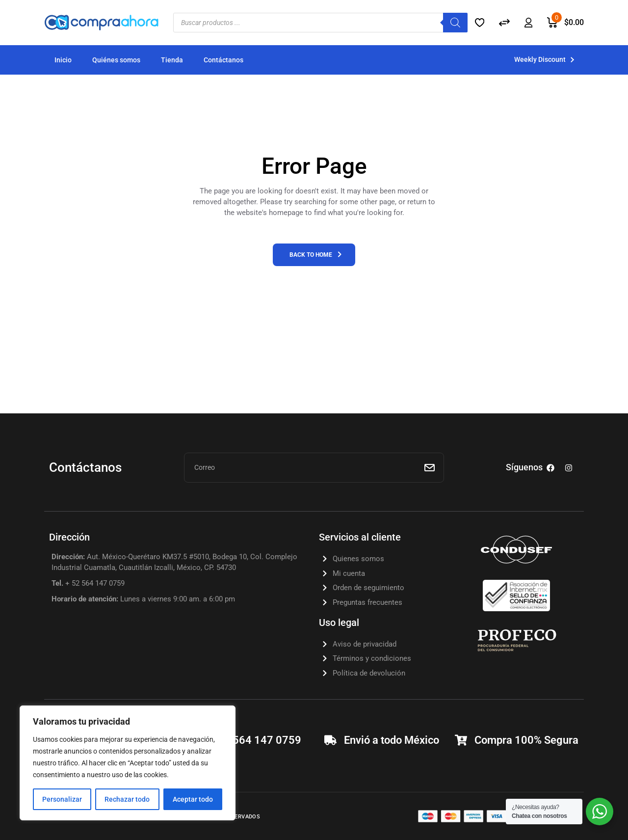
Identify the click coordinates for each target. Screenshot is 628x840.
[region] (128, 763)
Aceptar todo (193, 799)
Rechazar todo (127, 799)
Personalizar (62, 799)
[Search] (455, 23)
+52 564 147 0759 (256, 740)
